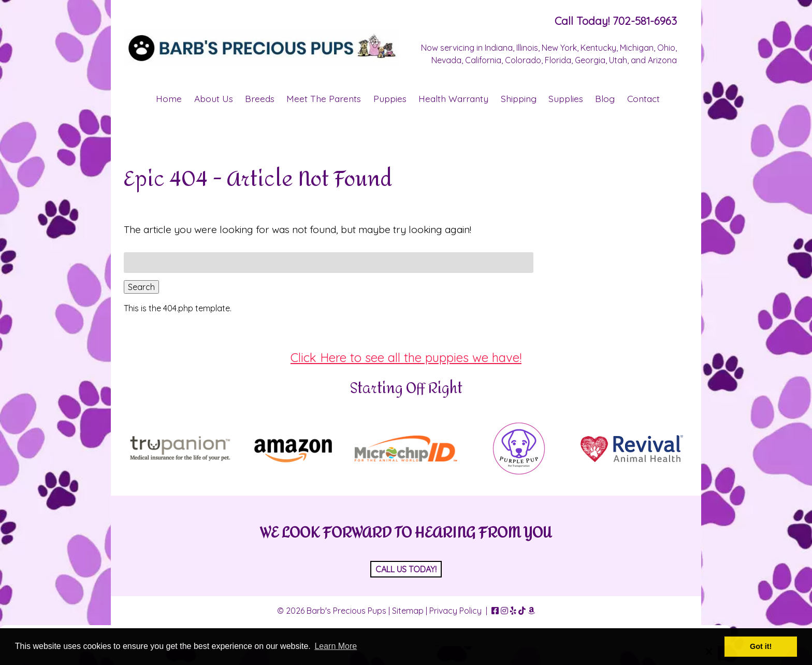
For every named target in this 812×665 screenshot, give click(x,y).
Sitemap (408, 611)
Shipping (519, 98)
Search (141, 287)
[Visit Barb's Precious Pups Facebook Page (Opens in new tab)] (495, 611)
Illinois (527, 48)
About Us (214, 98)
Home (169, 98)
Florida (558, 60)
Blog (605, 98)
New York (559, 48)
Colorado (523, 60)
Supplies (566, 98)
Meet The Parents (324, 98)
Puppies (390, 98)
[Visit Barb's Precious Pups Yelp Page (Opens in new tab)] (513, 611)
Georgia (590, 60)
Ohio (666, 48)
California (483, 60)
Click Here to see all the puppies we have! (406, 357)
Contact (643, 98)
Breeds (260, 98)
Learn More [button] (336, 646)
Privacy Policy (455, 611)
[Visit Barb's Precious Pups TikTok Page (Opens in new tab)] (522, 611)
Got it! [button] (761, 646)
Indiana (499, 48)
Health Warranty (453, 98)
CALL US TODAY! (406, 569)
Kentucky (598, 48)
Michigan (637, 48)
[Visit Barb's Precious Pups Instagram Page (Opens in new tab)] (504, 611)
